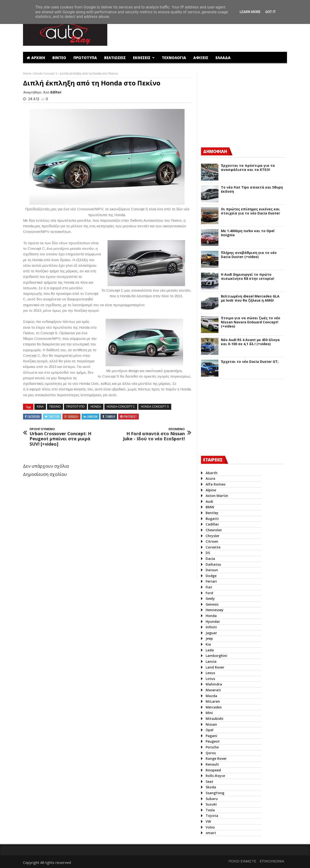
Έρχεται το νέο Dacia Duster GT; (250, 362)
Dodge (211, 576)
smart (211, 833)
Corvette (213, 547)
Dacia (210, 559)
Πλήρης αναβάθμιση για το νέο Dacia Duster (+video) (249, 255)
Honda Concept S (46, 73)
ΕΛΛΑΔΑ (223, 58)
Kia (208, 644)
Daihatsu (213, 564)
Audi (209, 501)
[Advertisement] (199, 32)
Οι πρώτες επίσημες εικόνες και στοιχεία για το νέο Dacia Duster (250, 211)
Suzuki (211, 804)
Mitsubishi (214, 719)
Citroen (212, 541)
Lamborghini (216, 656)
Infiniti (211, 627)
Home (27, 73)
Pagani (211, 736)
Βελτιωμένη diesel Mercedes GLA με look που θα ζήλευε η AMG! (250, 298)
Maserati (213, 690)
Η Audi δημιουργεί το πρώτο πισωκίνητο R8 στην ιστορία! (248, 277)
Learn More (250, 12)
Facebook (34, 416)
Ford (209, 593)
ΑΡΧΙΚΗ (36, 58)
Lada (210, 650)
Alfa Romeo (216, 484)
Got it (270, 12)
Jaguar (211, 633)
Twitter (54, 416)
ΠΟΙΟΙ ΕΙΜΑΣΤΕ (242, 861)
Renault (212, 764)
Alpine (211, 490)
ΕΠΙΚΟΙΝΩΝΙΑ (272, 861)
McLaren (213, 701)
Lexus (210, 673)
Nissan (211, 724)
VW (208, 821)
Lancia (211, 661)
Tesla (210, 810)
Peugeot (213, 741)
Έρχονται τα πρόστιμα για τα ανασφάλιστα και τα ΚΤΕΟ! (248, 168)
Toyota (212, 816)
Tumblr (110, 416)
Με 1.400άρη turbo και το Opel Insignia (248, 233)
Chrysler (213, 536)
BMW (210, 507)
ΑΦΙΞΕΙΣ (201, 58)
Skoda (211, 787)
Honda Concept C (121, 407)
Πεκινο (55, 407)
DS (208, 553)
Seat (209, 781)
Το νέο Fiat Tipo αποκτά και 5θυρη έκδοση (252, 190)
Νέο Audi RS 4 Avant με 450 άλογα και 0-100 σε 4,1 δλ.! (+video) (250, 342)
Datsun (212, 570)
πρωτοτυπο (75, 407)
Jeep (209, 638)
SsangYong (215, 793)
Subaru (212, 799)
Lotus (210, 679)
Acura (210, 478)
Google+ (73, 416)
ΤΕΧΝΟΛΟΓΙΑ (174, 58)
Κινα (40, 407)
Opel (209, 730)
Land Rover (215, 667)
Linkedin (92, 416)
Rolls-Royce (215, 776)
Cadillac (212, 524)
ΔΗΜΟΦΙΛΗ (215, 151)
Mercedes (214, 707)
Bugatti (212, 519)
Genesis (212, 604)
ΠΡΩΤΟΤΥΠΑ (85, 58)
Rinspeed (213, 770)
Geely (210, 598)
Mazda (211, 696)
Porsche (212, 747)
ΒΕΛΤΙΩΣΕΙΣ (115, 58)
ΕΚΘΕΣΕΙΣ (142, 58)
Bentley (212, 513)
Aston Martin (217, 496)
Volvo (210, 827)
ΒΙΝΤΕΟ (59, 58)
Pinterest (130, 416)
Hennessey (215, 610)
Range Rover (216, 758)
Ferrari (211, 581)
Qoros (211, 753)
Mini (209, 713)
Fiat (209, 587)
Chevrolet (214, 530)
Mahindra (214, 684)
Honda (96, 407)
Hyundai (213, 621)
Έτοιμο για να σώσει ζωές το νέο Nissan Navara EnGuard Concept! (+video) (251, 322)
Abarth (212, 473)
